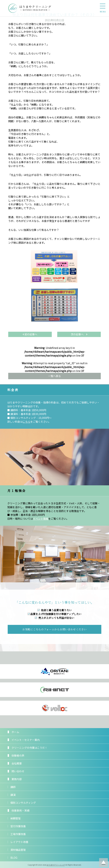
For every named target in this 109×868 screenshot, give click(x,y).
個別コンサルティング (23, 803)
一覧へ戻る (55, 376)
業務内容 (17, 779)
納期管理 (16, 818)
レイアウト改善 (19, 842)
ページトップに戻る (104, 863)
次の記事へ (79, 334)
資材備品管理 (18, 850)
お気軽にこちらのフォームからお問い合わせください (55, 629)
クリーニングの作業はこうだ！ (29, 748)
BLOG (14, 858)
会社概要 (17, 763)
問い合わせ (18, 771)
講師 (13, 787)
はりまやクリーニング (56, 865)
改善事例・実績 (20, 810)
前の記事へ (30, 334)
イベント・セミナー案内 (26, 740)
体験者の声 (18, 755)
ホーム (15, 732)
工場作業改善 (18, 834)
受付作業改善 (18, 826)
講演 (13, 795)
